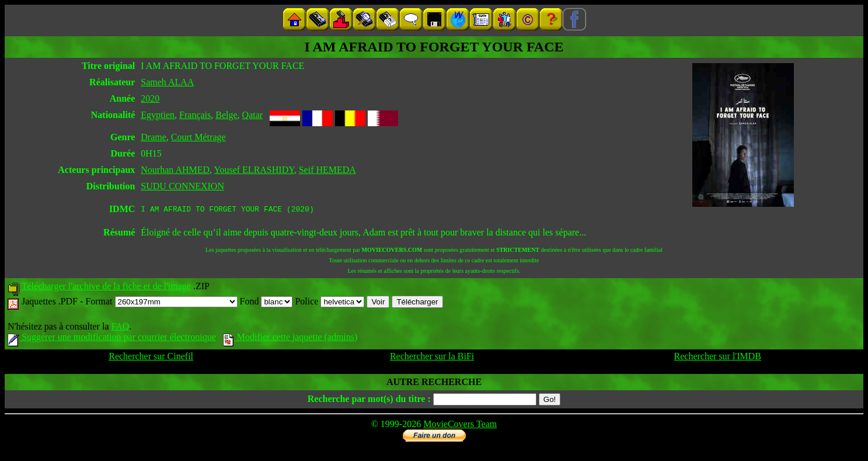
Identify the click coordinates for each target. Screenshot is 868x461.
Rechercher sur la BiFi (432, 358)
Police (330, 303)
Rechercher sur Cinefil (151, 358)
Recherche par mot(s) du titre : (369, 401)
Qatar (253, 115)
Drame (154, 137)
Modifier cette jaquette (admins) (290, 339)
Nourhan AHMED (175, 170)
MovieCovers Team (460, 426)
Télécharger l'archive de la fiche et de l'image (106, 288)
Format (161, 303)
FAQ (120, 328)
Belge (226, 115)
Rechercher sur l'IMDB (718, 358)
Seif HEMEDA (327, 170)
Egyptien (158, 115)
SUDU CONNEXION (182, 186)
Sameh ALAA (167, 82)
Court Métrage (198, 137)
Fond (266, 303)
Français (195, 115)
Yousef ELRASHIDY (254, 170)
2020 (150, 98)
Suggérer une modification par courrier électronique (112, 339)
